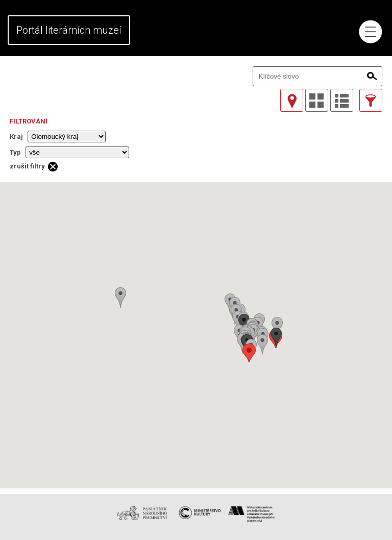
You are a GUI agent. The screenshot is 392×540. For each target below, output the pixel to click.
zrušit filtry (27, 166)
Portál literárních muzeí (69, 30)
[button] (249, 353)
